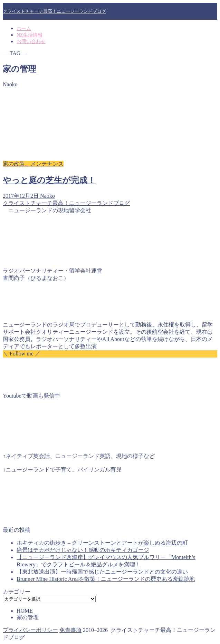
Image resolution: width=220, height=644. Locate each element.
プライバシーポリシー (30, 630)
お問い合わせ (31, 42)
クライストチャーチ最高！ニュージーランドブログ (54, 11)
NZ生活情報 (30, 35)
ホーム (24, 28)
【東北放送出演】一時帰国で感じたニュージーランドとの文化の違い (102, 572)
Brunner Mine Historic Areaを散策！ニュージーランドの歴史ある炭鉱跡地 (106, 579)
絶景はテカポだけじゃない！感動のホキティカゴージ (83, 550)
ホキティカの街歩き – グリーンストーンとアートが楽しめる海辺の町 (102, 543)
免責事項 (70, 630)
